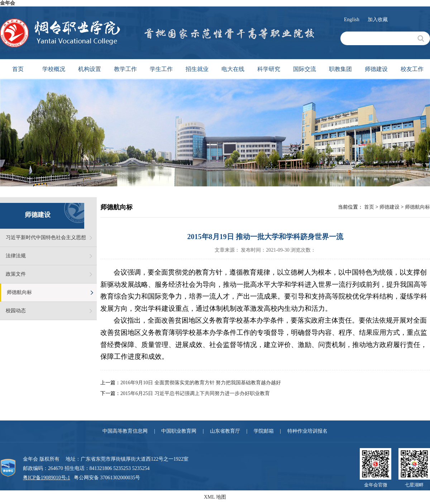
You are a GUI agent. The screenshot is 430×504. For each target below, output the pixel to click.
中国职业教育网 (179, 431)
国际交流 (305, 69)
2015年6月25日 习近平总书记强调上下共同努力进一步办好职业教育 (195, 393)
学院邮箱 (264, 431)
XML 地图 (215, 497)
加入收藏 (378, 20)
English (352, 20)
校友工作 (412, 69)
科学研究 (269, 69)
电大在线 (233, 69)
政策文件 (16, 274)
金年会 (8, 3)
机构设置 (90, 69)
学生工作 (161, 69)
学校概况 (54, 69)
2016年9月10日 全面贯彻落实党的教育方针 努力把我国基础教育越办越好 (201, 383)
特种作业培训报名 (307, 431)
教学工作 (125, 69)
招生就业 (197, 69)
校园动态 (16, 311)
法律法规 (16, 256)
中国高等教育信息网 (125, 431)
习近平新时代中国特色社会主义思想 (46, 237)
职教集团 (340, 69)
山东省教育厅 (225, 431)
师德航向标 (19, 292)
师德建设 (376, 69)
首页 (18, 69)
